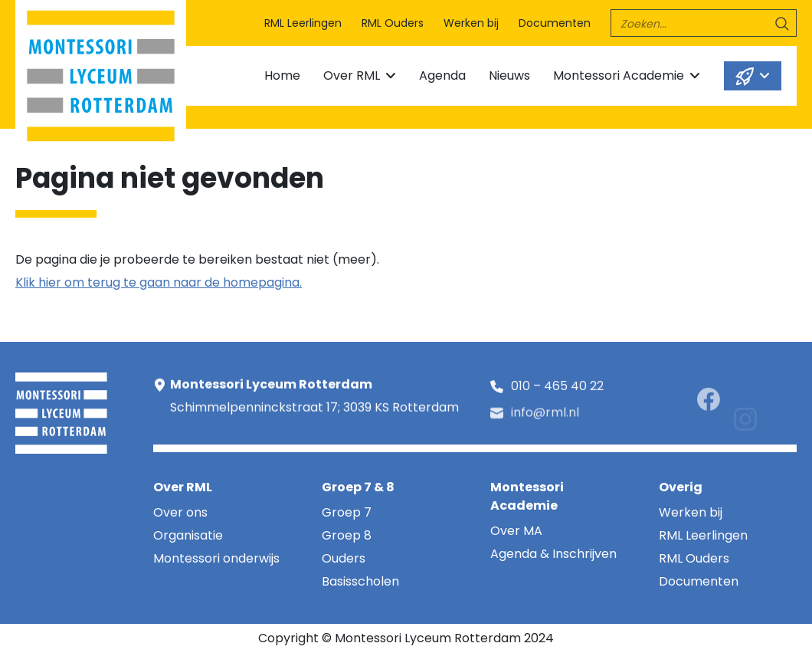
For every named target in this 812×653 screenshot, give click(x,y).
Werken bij (471, 23)
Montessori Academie (619, 75)
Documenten (555, 23)
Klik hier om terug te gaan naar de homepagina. (159, 282)
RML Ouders (393, 23)
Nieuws (509, 75)
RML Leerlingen (303, 23)
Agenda (442, 75)
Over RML (352, 75)
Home (282, 75)
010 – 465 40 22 (557, 389)
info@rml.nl (545, 420)
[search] (704, 23)
